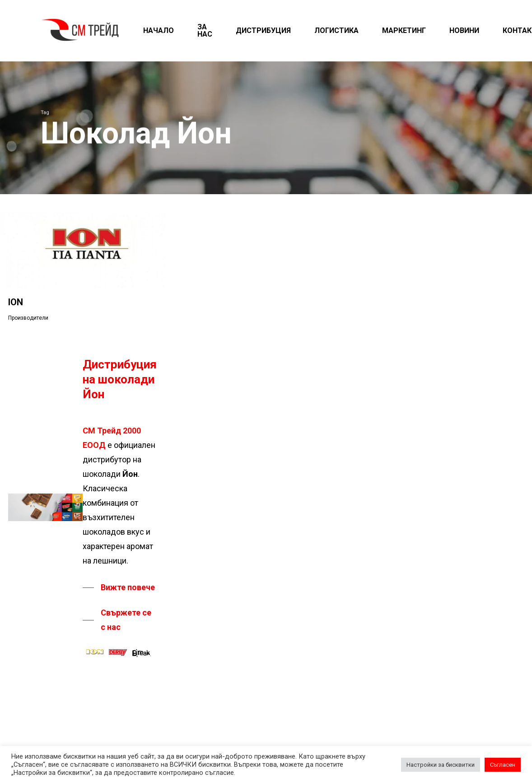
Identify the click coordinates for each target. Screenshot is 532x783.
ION (16, 302)
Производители (28, 318)
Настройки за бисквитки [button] (441, 765)
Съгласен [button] (503, 765)
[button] (119, 587)
